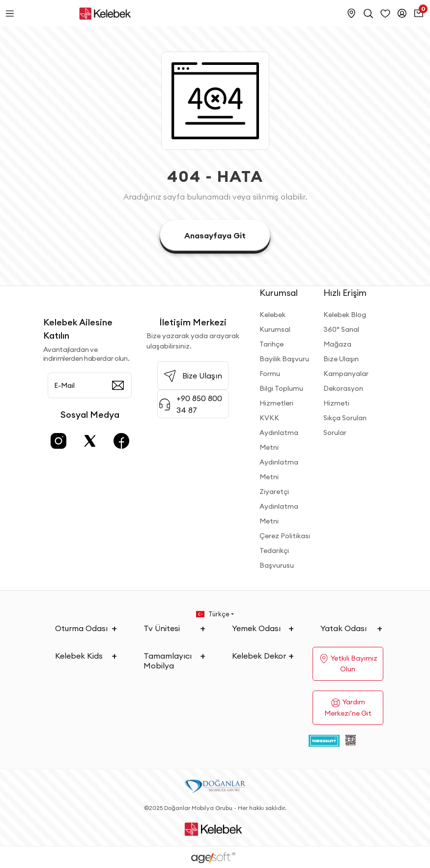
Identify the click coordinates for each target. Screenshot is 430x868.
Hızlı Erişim (345, 293)
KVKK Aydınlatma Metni (279, 433)
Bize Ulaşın (341, 359)
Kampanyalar (346, 374)
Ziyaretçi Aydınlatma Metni (279, 506)
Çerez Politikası (285, 536)
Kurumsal (279, 293)
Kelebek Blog (345, 315)
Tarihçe (272, 344)
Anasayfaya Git (215, 235)
